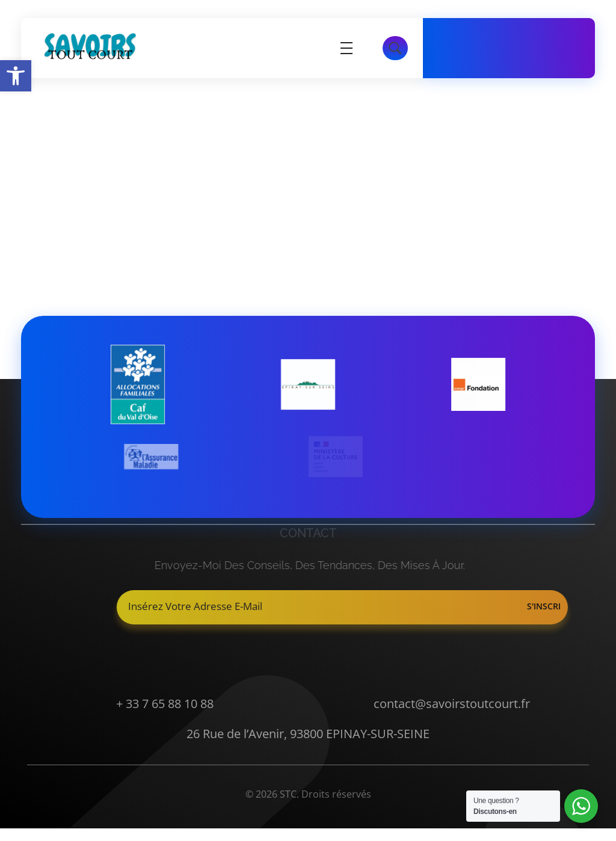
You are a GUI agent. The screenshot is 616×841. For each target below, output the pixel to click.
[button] (16, 76)
